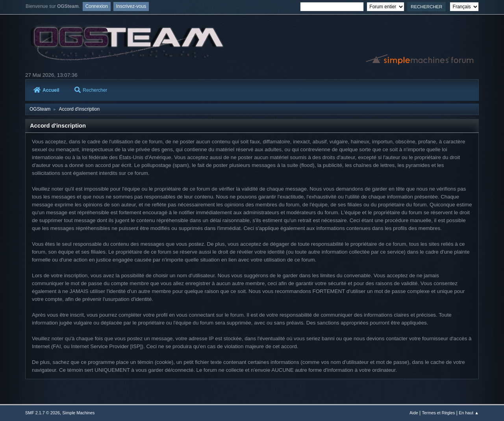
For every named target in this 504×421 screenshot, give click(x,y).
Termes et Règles (438, 413)
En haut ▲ (469, 413)
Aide (414, 413)
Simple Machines (78, 413)
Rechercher (91, 90)
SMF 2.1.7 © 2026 (43, 413)
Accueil (46, 90)
